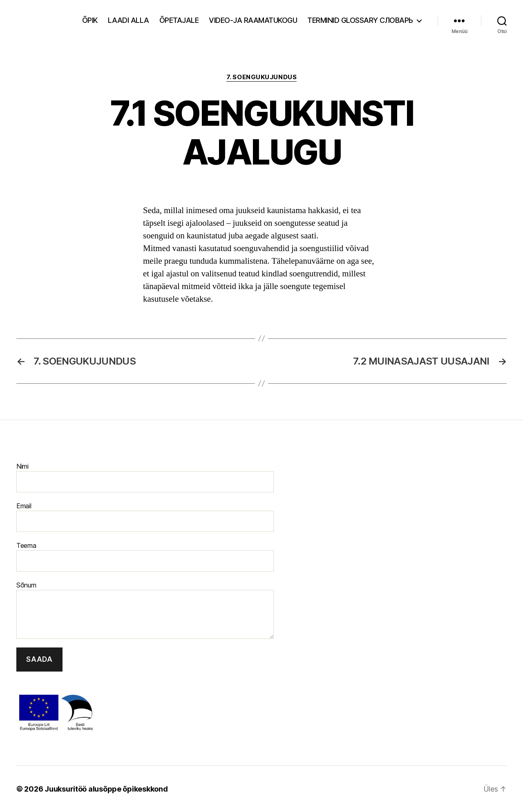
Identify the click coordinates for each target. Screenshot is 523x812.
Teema (145, 556)
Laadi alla (129, 20)
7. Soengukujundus (261, 77)
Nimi (145, 477)
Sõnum (145, 610)
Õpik (90, 20)
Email (145, 517)
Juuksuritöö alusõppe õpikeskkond (106, 789)
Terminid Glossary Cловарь (360, 20)
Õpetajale (179, 20)
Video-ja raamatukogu (253, 20)
